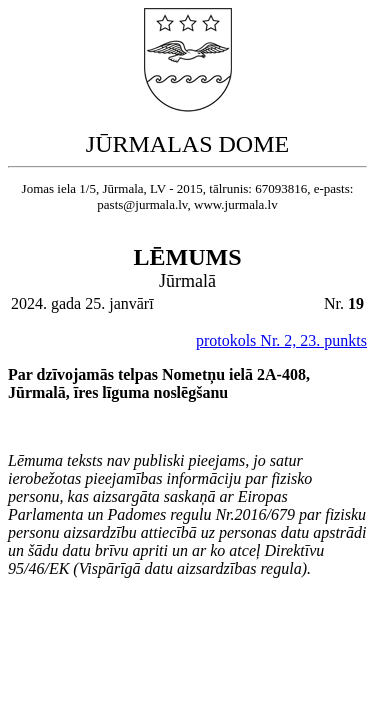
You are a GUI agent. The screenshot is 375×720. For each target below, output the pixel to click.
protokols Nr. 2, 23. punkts (281, 340)
